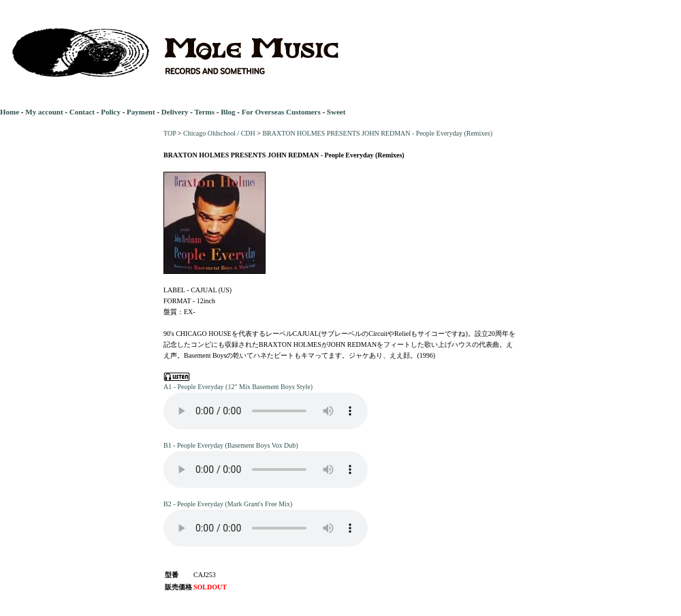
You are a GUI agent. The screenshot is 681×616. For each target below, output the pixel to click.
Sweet (336, 112)
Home (10, 112)
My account (44, 112)
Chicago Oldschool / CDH (219, 133)
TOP (170, 133)
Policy (111, 112)
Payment (141, 112)
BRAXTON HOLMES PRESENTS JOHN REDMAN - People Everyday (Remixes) (377, 133)
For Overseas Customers (281, 112)
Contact (82, 112)
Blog (228, 112)
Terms (204, 112)
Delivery (175, 112)
